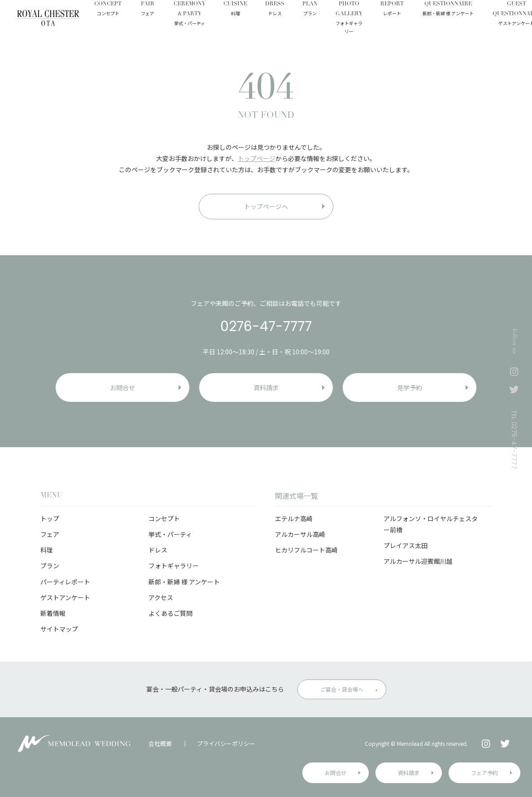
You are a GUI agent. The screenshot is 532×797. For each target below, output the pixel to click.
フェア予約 (484, 773)
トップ (50, 518)
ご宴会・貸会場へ (342, 689)
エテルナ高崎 (294, 518)
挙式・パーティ (170, 534)
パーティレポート (65, 582)
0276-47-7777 (266, 327)
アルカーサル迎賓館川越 (418, 561)
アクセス (161, 597)
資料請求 (409, 773)
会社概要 (160, 743)
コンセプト (164, 518)
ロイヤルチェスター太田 (48, 18)
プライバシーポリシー (226, 743)
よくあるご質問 (170, 613)
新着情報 (53, 613)
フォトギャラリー (174, 566)
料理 (47, 550)
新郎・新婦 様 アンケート (184, 582)
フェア (50, 534)
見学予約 (410, 388)
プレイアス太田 (406, 545)
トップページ (257, 158)
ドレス (158, 550)
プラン (50, 566)
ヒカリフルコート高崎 (306, 550)
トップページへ (266, 206)
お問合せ (336, 773)
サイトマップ (59, 629)
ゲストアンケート (65, 597)
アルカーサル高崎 (300, 534)
